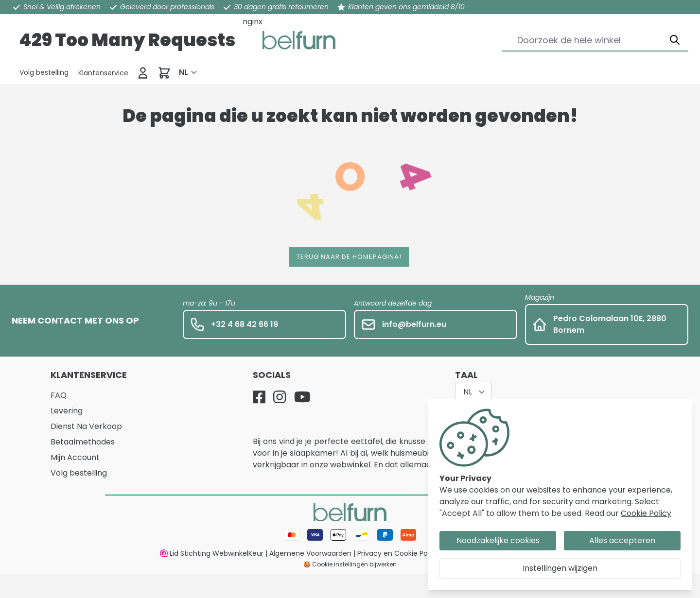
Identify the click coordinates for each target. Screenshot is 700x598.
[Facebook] (259, 397)
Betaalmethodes (83, 442)
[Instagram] (280, 397)
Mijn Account (75, 457)
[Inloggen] (143, 73)
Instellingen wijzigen (560, 568)
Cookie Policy (646, 513)
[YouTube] (302, 397)
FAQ (59, 395)
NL (184, 72)
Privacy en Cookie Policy (398, 553)
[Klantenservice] (44, 72)
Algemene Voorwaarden (310, 553)
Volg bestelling (79, 473)
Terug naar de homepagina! (349, 257)
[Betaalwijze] (350, 535)
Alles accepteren (622, 540)
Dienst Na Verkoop (86, 426)
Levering (67, 411)
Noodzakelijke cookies (498, 540)
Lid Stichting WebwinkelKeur (212, 553)
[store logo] (299, 40)
